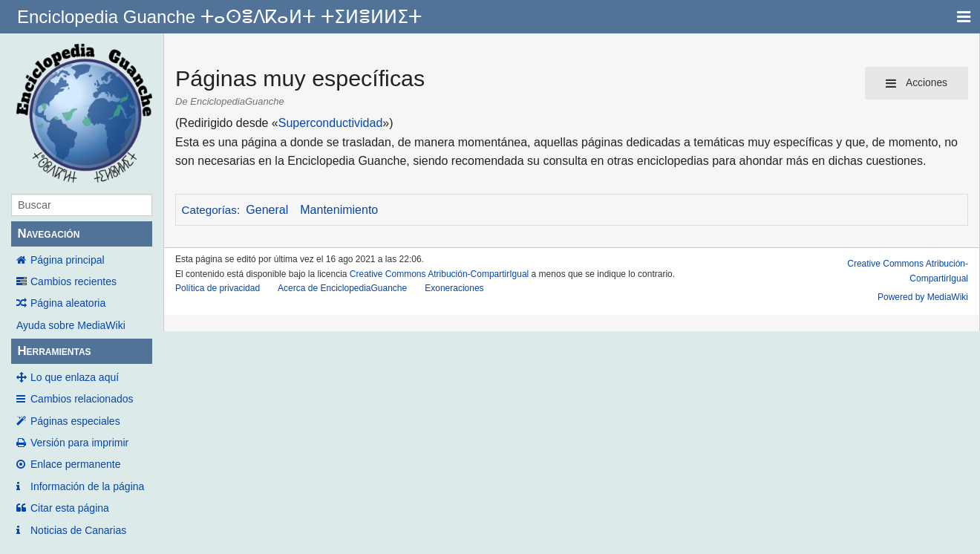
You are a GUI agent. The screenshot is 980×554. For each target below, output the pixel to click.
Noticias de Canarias (78, 530)
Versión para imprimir (79, 443)
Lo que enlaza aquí (75, 377)
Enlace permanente (75, 464)
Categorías (209, 210)
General (267, 210)
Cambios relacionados (82, 399)
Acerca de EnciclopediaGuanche (342, 288)
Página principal (68, 260)
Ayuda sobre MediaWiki (71, 325)
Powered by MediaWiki (923, 297)
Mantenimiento (339, 210)
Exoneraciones (454, 288)
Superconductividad (331, 123)
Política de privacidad (218, 288)
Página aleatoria (68, 303)
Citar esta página (70, 508)
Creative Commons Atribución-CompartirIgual (439, 274)
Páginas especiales (75, 421)
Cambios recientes (73, 281)
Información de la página (87, 486)
